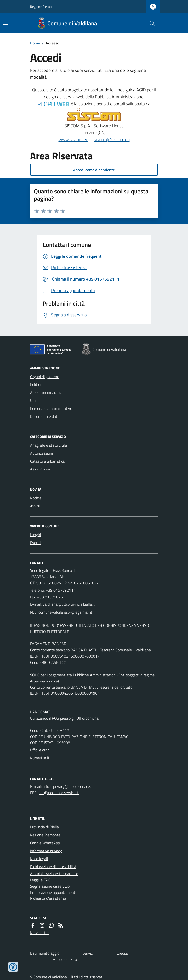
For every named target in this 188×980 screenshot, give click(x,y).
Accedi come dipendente (94, 170)
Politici (35, 384)
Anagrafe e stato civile (48, 445)
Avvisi (35, 506)
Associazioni (40, 469)
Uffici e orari (40, 750)
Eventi (35, 543)
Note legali (39, 859)
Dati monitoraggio (45, 953)
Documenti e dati (44, 416)
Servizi (88, 953)
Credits (122, 953)
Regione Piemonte (43, 7)
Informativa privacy (46, 851)
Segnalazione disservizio (50, 886)
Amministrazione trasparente (54, 874)
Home (35, 43)
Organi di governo (45, 377)
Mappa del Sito (65, 959)
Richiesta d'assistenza (48, 898)
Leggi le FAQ (40, 880)
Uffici (34, 400)
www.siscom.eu (73, 140)
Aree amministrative (47, 392)
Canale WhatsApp (45, 843)
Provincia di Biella (44, 827)
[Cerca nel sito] (150, 23)
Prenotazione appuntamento (54, 892)
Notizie (36, 498)
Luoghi (35, 535)
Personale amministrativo (51, 408)
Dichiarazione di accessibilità (53, 867)
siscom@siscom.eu (112, 140)
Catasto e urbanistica (47, 461)
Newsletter (39, 933)
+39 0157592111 (61, 590)
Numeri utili (39, 758)
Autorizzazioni (41, 453)
